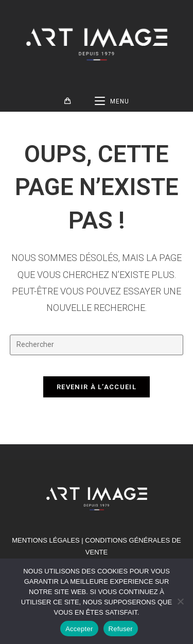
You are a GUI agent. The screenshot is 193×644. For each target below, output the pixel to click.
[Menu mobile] (112, 101)
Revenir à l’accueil (97, 387)
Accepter (79, 629)
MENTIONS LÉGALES (46, 540)
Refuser (121, 629)
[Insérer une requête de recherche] (97, 345)
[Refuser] (180, 601)
